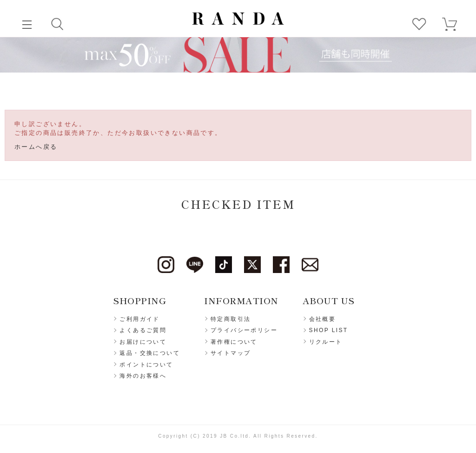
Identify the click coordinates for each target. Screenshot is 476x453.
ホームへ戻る (36, 147)
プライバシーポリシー (244, 330)
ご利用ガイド (139, 319)
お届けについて (143, 342)
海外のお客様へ (143, 376)
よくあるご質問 (143, 330)
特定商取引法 (231, 319)
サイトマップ (231, 353)
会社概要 (323, 319)
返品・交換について (150, 353)
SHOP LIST (329, 330)
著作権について (234, 342)
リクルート (326, 342)
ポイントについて (146, 365)
